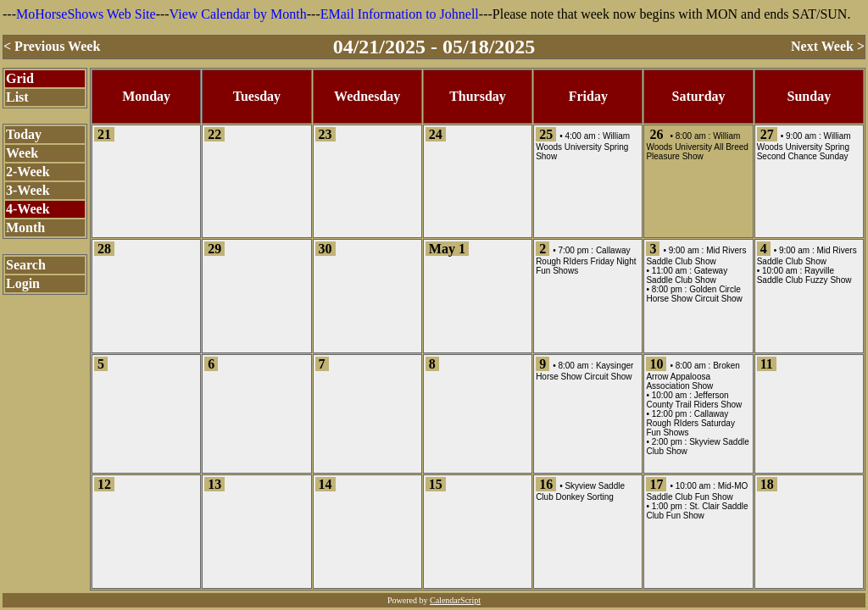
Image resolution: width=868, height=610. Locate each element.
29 (214, 249)
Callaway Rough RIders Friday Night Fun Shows (586, 261)
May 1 (447, 249)
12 (104, 484)
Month (25, 227)
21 (104, 134)
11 (767, 364)
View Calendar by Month (238, 14)
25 (546, 134)
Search (26, 265)
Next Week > (828, 46)
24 (436, 134)
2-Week (28, 172)
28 (104, 249)
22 (214, 134)
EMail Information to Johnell (400, 14)
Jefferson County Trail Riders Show (694, 400)
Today (24, 134)
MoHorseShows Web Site (86, 14)
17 (656, 484)
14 (325, 484)
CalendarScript (455, 600)
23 (325, 134)
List (17, 97)
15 (436, 484)
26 (656, 134)
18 (767, 484)
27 (767, 134)
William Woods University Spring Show (583, 146)
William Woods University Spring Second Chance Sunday (804, 146)
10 (656, 364)
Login (23, 283)
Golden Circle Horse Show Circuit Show (694, 294)
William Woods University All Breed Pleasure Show (697, 146)
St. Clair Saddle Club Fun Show (697, 511)
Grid (20, 78)
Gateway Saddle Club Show (687, 275)
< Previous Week (52, 46)
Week (22, 153)
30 (325, 249)
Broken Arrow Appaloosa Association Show (693, 376)
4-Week (28, 209)
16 (546, 484)
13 (214, 484)
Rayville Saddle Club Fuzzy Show (804, 275)
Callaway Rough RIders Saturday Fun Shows (690, 423)
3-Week (28, 190)
